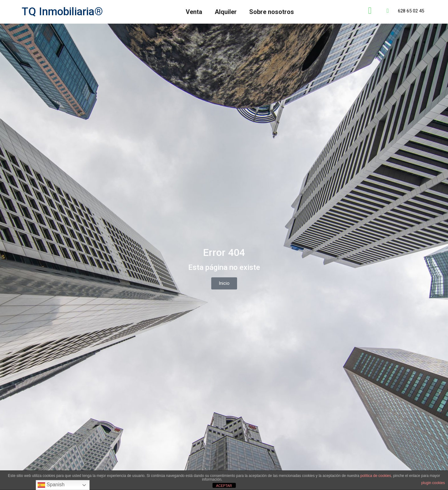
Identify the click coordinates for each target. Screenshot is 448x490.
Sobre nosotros (272, 12)
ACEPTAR (224, 486)
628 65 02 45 (411, 11)
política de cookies (376, 476)
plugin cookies (433, 483)
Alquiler (226, 12)
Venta (194, 12)
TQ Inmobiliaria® (62, 12)
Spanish (51, 485)
